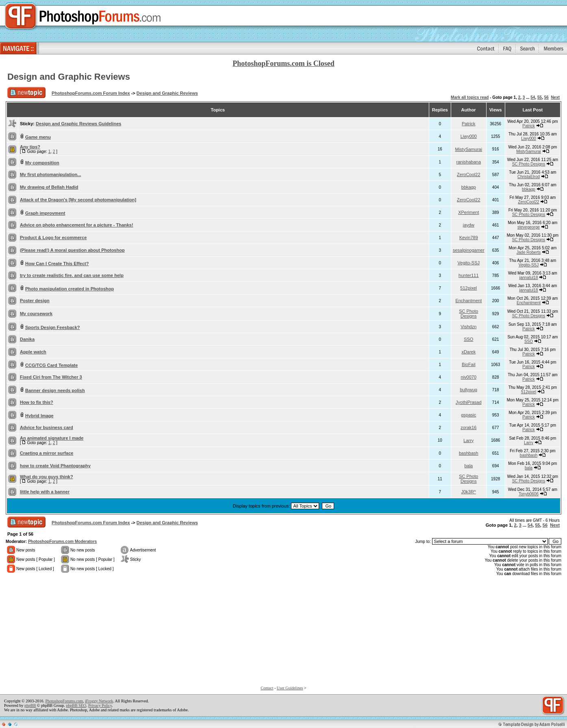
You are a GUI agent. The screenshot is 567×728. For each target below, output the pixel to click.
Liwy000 (469, 136)
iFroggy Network (99, 701)
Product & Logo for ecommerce (53, 238)
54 (533, 97)
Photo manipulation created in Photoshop (70, 289)
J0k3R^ (469, 492)
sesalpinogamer (469, 250)
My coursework (36, 314)
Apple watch (33, 352)
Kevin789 (469, 238)
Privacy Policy (100, 705)
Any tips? (30, 147)
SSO (468, 339)
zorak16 (468, 427)
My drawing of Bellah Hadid (49, 187)
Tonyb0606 (529, 494)
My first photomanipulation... (50, 174)
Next (555, 97)
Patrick (469, 124)
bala (468, 466)
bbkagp (469, 187)
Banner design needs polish (55, 390)
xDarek (468, 352)
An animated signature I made (52, 438)
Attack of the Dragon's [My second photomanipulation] (78, 200)
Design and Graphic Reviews (69, 77)
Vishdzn (468, 327)
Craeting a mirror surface (47, 453)
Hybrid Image (39, 416)
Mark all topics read (470, 97)
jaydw (469, 225)
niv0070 (469, 377)
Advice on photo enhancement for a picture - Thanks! (77, 225)
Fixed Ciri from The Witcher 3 (51, 377)
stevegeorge (529, 227)
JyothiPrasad (469, 402)
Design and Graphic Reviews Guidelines (78, 124)
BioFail (469, 364)
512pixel (468, 288)
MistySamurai (469, 149)
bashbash (469, 453)
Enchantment (468, 301)
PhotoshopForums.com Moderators (62, 542)
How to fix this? (37, 402)
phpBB (30, 705)
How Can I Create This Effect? (57, 264)
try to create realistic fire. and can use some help (72, 275)
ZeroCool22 (468, 174)
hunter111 (469, 275)
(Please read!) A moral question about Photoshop (72, 250)
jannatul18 (528, 278)
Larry (468, 440)
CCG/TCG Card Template (51, 365)
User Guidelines (290, 688)
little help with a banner (45, 492)
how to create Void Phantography (55, 466)
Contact (267, 688)
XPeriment (468, 212)
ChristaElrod (529, 177)
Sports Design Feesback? (53, 327)
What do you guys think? (47, 477)
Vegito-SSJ (469, 263)
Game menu (38, 137)
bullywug (468, 390)
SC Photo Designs (529, 164)
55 (540, 97)
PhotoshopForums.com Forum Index (91, 93)
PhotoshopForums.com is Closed (283, 63)
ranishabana (469, 162)
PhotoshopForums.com (64, 701)
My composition (42, 163)
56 (546, 97)
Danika (27, 339)
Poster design (35, 301)
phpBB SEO (76, 705)
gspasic (468, 415)
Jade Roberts (529, 252)
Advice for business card (47, 427)
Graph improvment (45, 213)
